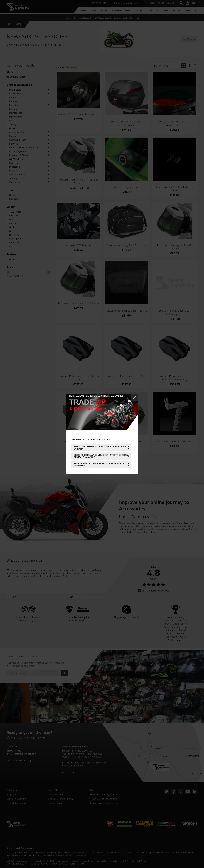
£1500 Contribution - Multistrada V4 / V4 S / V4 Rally (100, 448)
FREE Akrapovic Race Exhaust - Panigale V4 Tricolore (99, 464)
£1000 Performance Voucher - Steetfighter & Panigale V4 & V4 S (101, 456)
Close (134, 398)
